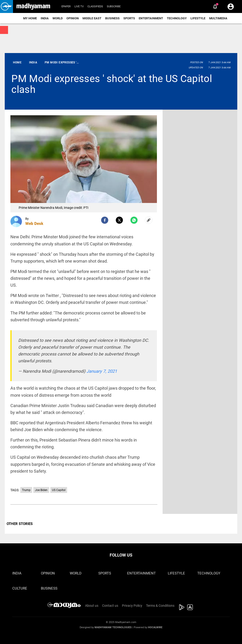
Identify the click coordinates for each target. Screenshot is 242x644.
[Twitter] (119, 220)
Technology (177, 18)
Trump (26, 490)
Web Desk (34, 223)
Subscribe (114, 6)
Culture (20, 588)
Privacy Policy (132, 606)
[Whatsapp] (134, 220)
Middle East (92, 18)
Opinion (73, 18)
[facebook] (105, 220)
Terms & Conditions (160, 606)
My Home (30, 18)
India (45, 18)
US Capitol (59, 490)
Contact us (110, 606)
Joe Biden (41, 490)
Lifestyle (198, 18)
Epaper (66, 6)
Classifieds (95, 6)
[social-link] (149, 220)
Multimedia (218, 18)
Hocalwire (155, 627)
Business (112, 18)
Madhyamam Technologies (113, 627)
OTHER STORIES (20, 524)
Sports (129, 18)
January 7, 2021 (102, 371)
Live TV (79, 6)
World (58, 18)
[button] (6, 6)
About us (92, 606)
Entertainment (151, 18)
